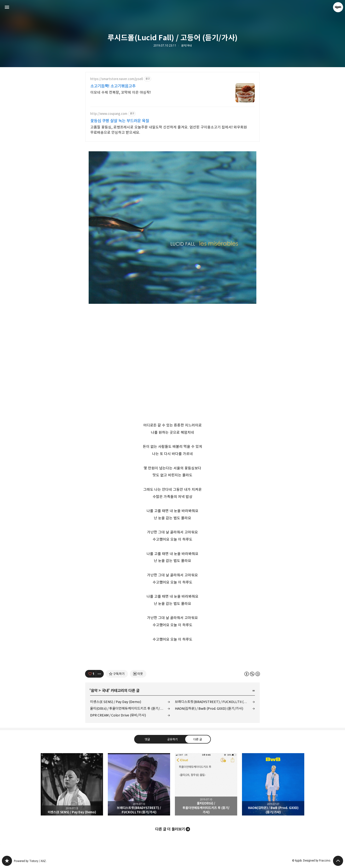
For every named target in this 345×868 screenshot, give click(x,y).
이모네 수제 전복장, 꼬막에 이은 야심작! (121, 92)
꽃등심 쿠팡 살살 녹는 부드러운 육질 (120, 121)
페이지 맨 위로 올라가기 (338, 861)
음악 (94, 691)
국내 (105, 691)
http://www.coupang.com (109, 114)
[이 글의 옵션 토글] (100, 674)
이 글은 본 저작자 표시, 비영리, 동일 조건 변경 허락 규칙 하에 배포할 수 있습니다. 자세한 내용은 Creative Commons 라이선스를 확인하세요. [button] (252, 674)
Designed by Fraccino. (317, 860)
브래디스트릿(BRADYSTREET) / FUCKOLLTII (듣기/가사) (215, 702)
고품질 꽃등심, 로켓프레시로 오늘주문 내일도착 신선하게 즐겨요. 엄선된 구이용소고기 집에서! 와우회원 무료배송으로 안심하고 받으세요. (169, 130)
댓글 (147, 739)
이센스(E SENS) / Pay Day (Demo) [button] (72, 784)
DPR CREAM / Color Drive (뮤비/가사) (118, 715)
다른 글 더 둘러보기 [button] (170, 829)
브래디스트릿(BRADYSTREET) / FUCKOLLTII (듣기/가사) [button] (139, 784)
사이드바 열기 (7, 7)
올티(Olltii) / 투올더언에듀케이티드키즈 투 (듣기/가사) (129, 708)
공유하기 (172, 739)
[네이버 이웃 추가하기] (138, 674)
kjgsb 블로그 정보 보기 (338, 7)
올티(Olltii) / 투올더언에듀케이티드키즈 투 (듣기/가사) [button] (206, 784)
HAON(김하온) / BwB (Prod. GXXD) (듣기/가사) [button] (273, 784)
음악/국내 (186, 46)
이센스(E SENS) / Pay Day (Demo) (116, 702)
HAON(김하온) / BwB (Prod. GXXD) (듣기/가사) (209, 708)
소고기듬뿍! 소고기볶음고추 (113, 86)
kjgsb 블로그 (7, 861)
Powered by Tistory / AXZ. (30, 861)
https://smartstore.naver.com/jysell (117, 79)
